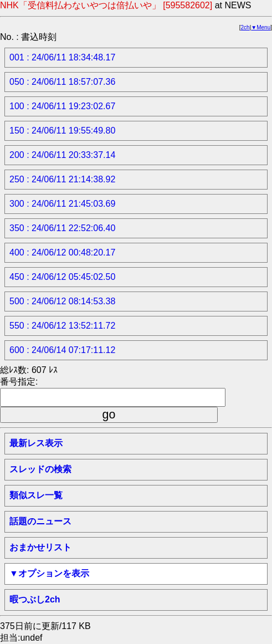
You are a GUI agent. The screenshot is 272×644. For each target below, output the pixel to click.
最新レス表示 (36, 443)
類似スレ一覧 (36, 495)
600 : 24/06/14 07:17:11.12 (62, 350)
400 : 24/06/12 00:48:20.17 (62, 252)
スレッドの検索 (40, 469)
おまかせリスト (40, 547)
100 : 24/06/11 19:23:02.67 (62, 106)
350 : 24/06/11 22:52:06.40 (62, 228)
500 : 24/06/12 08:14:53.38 (62, 301)
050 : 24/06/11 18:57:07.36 (62, 82)
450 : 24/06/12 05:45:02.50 (62, 277)
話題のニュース (40, 521)
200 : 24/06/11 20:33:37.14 (62, 155)
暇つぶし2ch (35, 599)
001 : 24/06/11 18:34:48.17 (62, 57)
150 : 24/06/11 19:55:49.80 (62, 131)
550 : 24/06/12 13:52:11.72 (62, 326)
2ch (245, 27)
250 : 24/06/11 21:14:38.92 (62, 179)
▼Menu (261, 27)
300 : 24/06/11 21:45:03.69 (62, 204)
